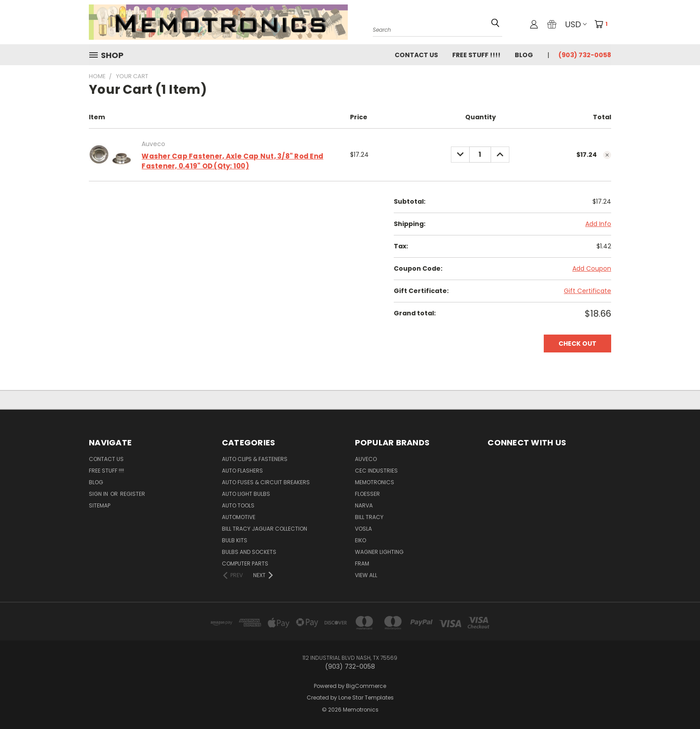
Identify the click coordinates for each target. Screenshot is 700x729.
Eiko (360, 540)
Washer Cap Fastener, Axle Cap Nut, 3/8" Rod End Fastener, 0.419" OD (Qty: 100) (232, 161)
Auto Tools (238, 505)
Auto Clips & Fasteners (255, 459)
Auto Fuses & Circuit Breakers (266, 482)
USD (576, 24)
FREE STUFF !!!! (476, 55)
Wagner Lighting (379, 552)
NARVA (364, 505)
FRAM (362, 564)
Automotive (239, 517)
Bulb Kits (235, 540)
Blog (524, 55)
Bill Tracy (369, 517)
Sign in (99, 494)
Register (133, 494)
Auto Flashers (242, 471)
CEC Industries (376, 471)
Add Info (598, 224)
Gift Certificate (587, 291)
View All (366, 575)
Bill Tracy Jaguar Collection (265, 529)
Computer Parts (245, 564)
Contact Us (416, 55)
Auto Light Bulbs (246, 494)
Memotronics (375, 482)
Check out (577, 344)
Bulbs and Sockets (249, 552)
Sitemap (100, 505)
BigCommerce (366, 686)
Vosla (363, 529)
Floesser (367, 494)
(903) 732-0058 (585, 55)
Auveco (366, 459)
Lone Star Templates (366, 698)
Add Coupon (592, 268)
